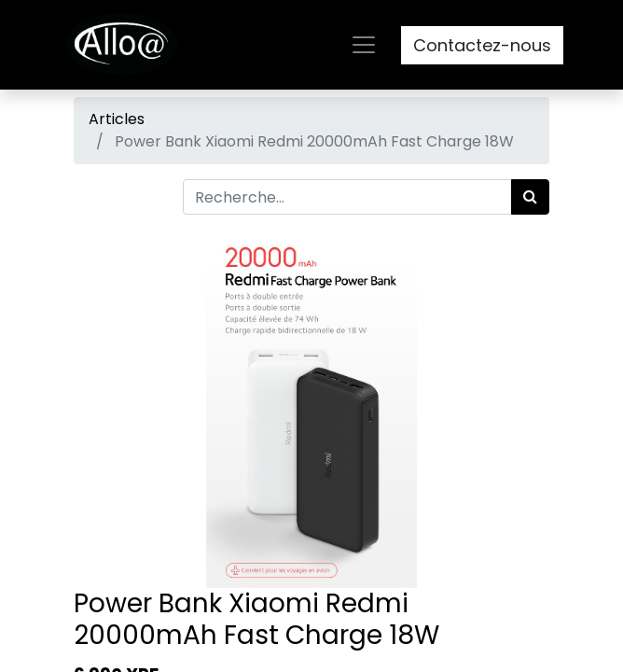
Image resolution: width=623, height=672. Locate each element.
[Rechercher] (530, 197)
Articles (117, 119)
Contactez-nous (482, 45)
